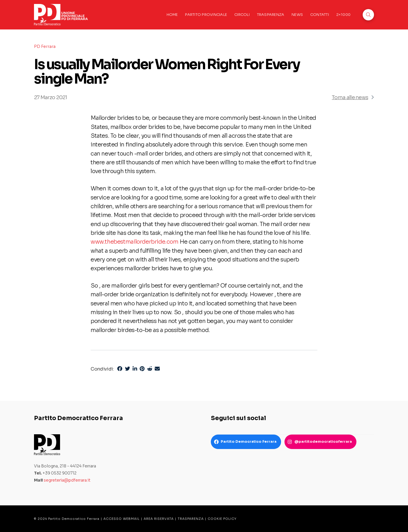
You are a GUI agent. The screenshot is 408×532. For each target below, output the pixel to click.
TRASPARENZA (191, 519)
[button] (368, 15)
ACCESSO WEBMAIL (122, 519)
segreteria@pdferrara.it (67, 480)
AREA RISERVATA (159, 519)
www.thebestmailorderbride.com (135, 242)
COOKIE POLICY (222, 519)
